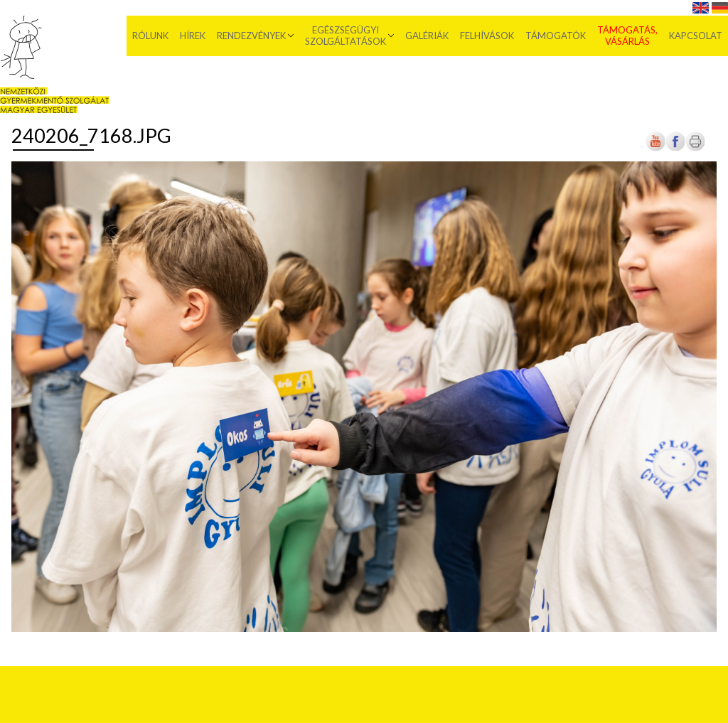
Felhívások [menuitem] (487, 36)
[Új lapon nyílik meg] (675, 148)
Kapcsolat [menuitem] (696, 36)
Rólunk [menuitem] (150, 36)
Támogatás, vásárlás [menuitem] (627, 36)
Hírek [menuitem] (193, 36)
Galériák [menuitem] (427, 36)
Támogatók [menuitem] (556, 36)
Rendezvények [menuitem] (251, 36)
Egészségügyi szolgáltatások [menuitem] (346, 36)
